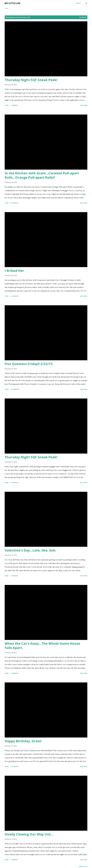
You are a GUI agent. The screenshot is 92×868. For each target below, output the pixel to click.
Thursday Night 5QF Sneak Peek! (31, 80)
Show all (83, 17)
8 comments (15, 203)
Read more (84, 105)
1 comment (14, 105)
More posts (83, 866)
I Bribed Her (14, 271)
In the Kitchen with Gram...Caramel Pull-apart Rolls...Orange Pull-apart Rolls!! (42, 175)
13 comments (15, 389)
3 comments (15, 673)
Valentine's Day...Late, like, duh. (31, 550)
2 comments (15, 483)
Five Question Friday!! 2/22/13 (29, 364)
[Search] (78, 3)
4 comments (15, 296)
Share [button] (7, 105)
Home (7, 8)
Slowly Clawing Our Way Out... (29, 834)
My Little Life (12, 3)
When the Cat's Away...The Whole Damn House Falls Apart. (42, 646)
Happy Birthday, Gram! (23, 741)
